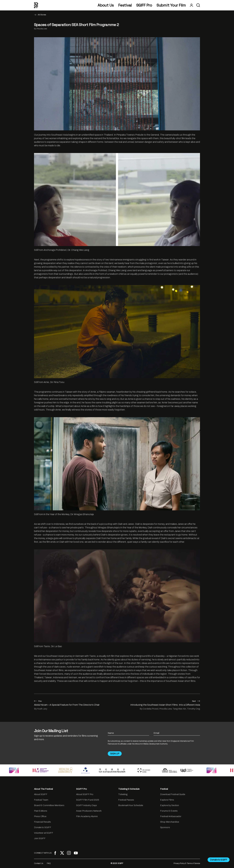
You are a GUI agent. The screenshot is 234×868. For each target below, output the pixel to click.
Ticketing (123, 794)
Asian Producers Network (89, 811)
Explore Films (167, 800)
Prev (38, 701)
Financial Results (42, 822)
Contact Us (39, 863)
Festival (125, 5)
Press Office (40, 816)
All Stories (42, 15)
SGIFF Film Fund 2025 (88, 800)
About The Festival (43, 789)
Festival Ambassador (171, 816)
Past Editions (41, 811)
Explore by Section (170, 805)
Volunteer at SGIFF (44, 833)
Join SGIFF (40, 838)
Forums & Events (169, 811)
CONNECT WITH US (43, 853)
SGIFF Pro (144, 5)
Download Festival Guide (173, 794)
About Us (106, 5)
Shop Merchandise (170, 822)
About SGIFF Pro (85, 794)
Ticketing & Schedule (129, 789)
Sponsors (165, 827)
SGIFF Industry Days (86, 805)
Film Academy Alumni (87, 816)
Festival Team (41, 800)
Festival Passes (126, 800)
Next (196, 701)
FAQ (49, 863)
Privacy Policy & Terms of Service (187, 863)
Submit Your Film (171, 5)
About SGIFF (41, 794)
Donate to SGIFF (43, 827)
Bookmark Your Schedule (131, 805)
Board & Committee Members (49, 805)
